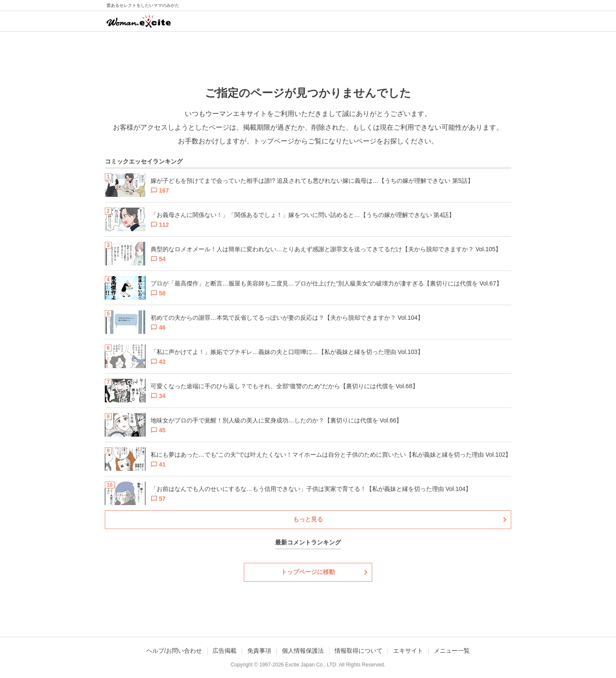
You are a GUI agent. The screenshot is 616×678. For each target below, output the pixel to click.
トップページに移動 (308, 572)
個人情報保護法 (303, 651)
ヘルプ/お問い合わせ (174, 651)
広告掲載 (225, 651)
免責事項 (259, 651)
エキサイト (408, 651)
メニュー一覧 (452, 651)
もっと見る (308, 519)
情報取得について (358, 651)
